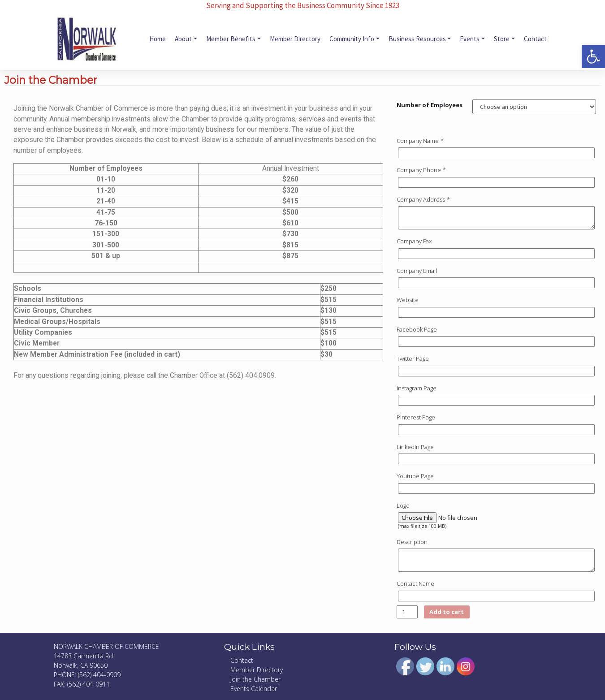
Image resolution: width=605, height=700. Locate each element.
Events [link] (470, 39)
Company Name (421, 141)
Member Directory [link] (295, 39)
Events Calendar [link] (254, 689)
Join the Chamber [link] (255, 679)
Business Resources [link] (417, 39)
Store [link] (502, 39)
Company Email (417, 271)
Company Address (424, 199)
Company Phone (422, 170)
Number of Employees (430, 105)
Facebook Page (417, 329)
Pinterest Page (416, 417)
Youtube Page (415, 476)
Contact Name (415, 583)
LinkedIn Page (415, 447)
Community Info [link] (352, 39)
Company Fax (414, 241)
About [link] (183, 39)
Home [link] (158, 39)
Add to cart (447, 612)
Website (408, 300)
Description (412, 542)
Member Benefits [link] (231, 39)
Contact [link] (535, 39)
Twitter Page (413, 359)
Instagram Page (417, 388)
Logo (403, 506)
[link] (593, 56)
